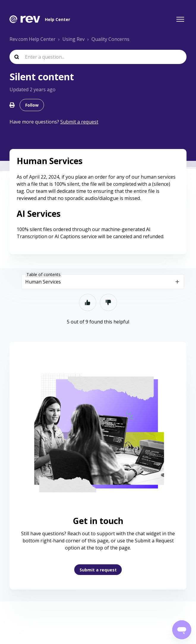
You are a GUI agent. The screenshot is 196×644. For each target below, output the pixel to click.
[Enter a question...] (98, 57)
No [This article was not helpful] (108, 302)
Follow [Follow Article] (32, 105)
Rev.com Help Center (33, 39)
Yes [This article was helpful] (88, 302)
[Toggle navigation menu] (180, 19)
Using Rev (73, 39)
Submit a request (98, 570)
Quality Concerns (110, 39)
